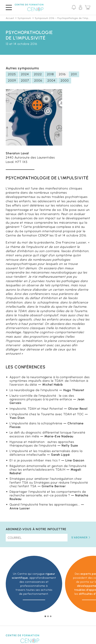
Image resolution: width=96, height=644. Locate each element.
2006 (38, 80)
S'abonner (81, 538)
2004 (51, 80)
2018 (50, 74)
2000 (65, 80)
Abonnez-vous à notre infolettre (36, 529)
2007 (25, 80)
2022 (38, 74)
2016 (62, 74)
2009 (12, 80)
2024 (25, 74)
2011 (74, 74)
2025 (12, 74)
